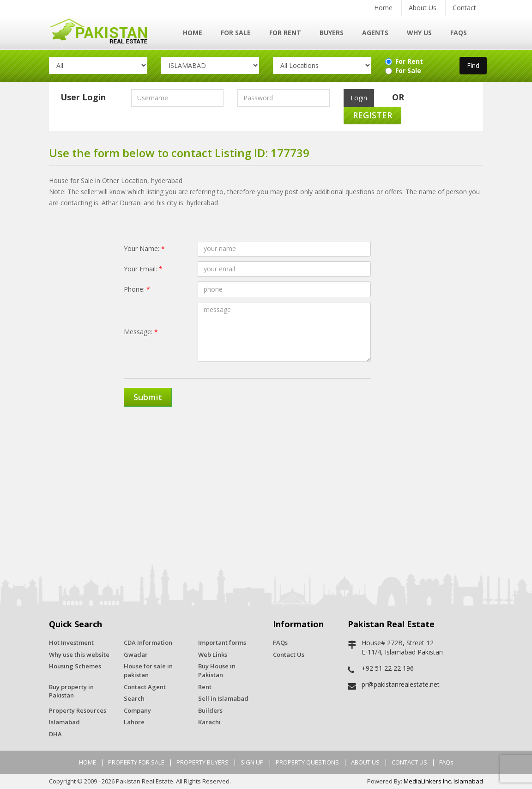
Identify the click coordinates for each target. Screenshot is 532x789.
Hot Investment (71, 642)
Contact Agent (145, 687)
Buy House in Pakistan (217, 670)
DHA (55, 734)
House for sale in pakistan (148, 670)
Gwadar (136, 654)
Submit (148, 397)
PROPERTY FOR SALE (136, 762)
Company (137, 710)
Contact (464, 8)
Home (383, 8)
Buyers (332, 33)
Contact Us (289, 654)
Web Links (213, 654)
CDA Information (148, 642)
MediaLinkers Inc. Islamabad (443, 781)
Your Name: (144, 248)
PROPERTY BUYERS (203, 762)
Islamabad (64, 722)
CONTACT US (409, 762)
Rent (205, 687)
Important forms (222, 642)
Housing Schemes (75, 666)
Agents (375, 33)
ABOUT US (365, 762)
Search (134, 698)
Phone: (137, 289)
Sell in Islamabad (223, 698)
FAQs (459, 33)
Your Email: (143, 269)
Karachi (209, 722)
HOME (88, 762)
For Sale (236, 33)
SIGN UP (252, 762)
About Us (423, 8)
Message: (141, 332)
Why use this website (79, 654)
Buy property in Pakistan (71, 691)
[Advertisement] (266, 485)
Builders (210, 710)
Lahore (134, 722)
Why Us (419, 33)
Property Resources (78, 710)
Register (372, 115)
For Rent (285, 33)
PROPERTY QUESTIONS (307, 762)
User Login (83, 97)
